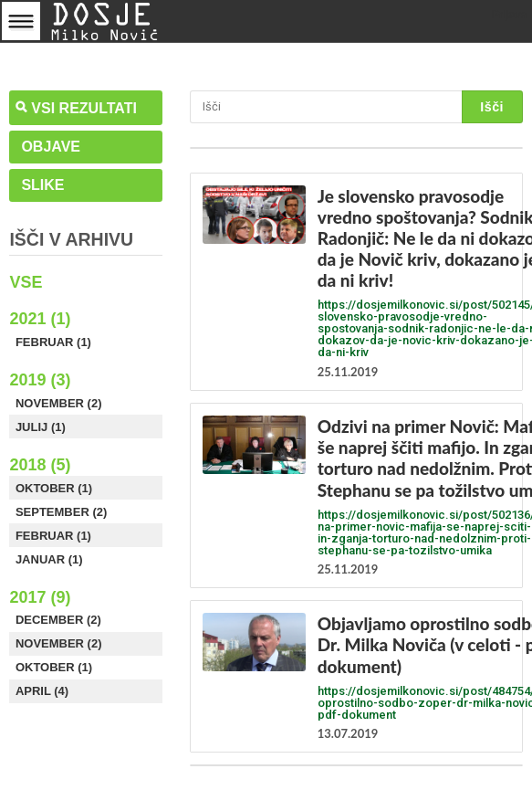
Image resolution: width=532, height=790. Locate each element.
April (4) (42, 691)
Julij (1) (41, 427)
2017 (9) (40, 597)
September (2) (61, 512)
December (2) (58, 620)
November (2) (59, 403)
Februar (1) (53, 342)
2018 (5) (40, 465)
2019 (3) (40, 380)
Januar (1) (49, 559)
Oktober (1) (54, 488)
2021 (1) (40, 319)
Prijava (509, 14)
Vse (26, 282)
